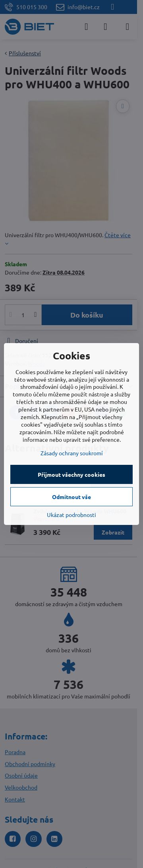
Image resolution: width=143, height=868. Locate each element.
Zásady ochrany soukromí (72, 453)
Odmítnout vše (71, 497)
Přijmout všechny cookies (71, 474)
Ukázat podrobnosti (71, 515)
